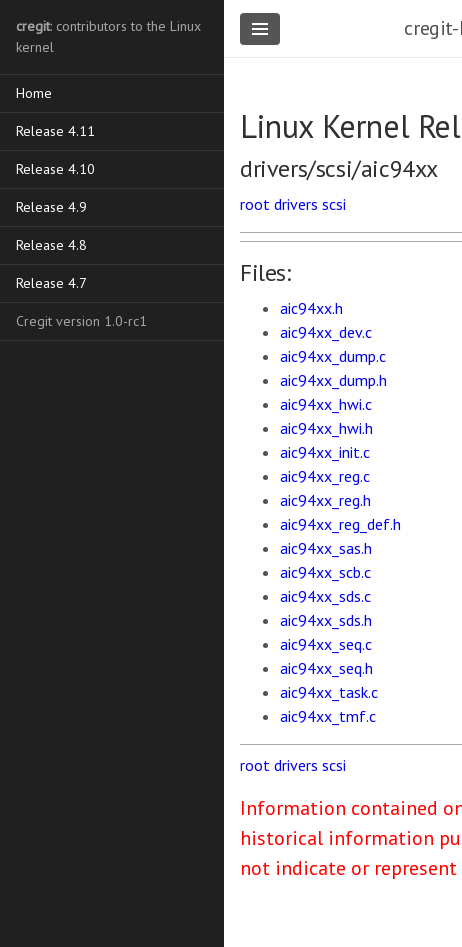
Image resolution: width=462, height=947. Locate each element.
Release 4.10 (55, 169)
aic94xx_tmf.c (328, 716)
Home (34, 93)
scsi (334, 204)
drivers (296, 204)
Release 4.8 (51, 245)
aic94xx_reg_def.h (340, 524)
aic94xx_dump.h (333, 380)
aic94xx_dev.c (326, 332)
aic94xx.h (311, 308)
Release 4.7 (51, 283)
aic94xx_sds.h (326, 620)
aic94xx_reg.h (325, 500)
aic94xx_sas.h (326, 548)
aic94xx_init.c (325, 452)
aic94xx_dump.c (333, 356)
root (255, 204)
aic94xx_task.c (329, 692)
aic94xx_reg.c (325, 476)
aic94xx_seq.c (326, 644)
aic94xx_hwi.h (326, 428)
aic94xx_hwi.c (326, 404)
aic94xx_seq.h (326, 668)
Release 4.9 (51, 207)
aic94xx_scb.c (325, 572)
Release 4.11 (55, 131)
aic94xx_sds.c (325, 596)
